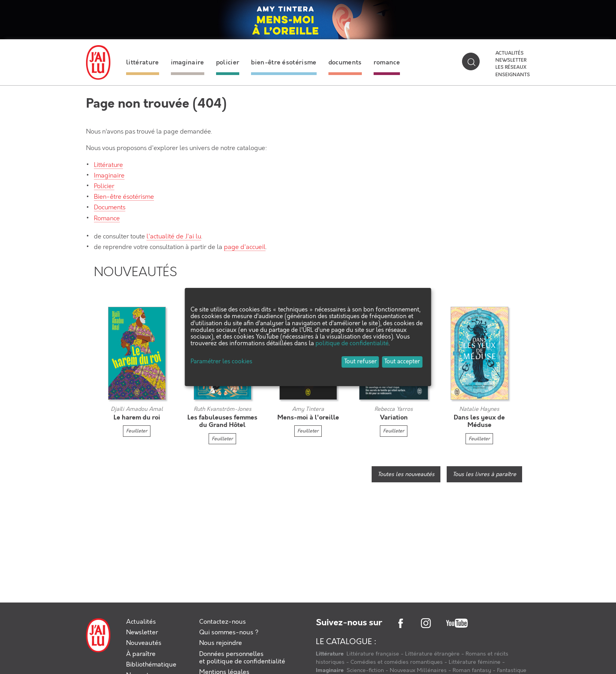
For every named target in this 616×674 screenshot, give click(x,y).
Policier (104, 186)
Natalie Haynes (479, 409)
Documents (110, 208)
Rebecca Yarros (394, 409)
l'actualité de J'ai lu (174, 237)
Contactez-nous (223, 622)
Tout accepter (402, 362)
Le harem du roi (137, 418)
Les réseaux (511, 68)
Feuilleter (137, 431)
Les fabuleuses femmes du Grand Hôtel (222, 421)
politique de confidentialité (352, 344)
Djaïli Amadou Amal (137, 409)
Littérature (108, 165)
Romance (107, 219)
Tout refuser (360, 362)
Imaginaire (109, 176)
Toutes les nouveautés (406, 474)
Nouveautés (144, 643)
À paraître (141, 654)
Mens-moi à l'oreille (308, 418)
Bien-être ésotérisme (124, 197)
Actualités (510, 53)
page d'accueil (245, 247)
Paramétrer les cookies (221, 362)
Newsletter (511, 60)
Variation (394, 418)
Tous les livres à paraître (484, 474)
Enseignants (513, 75)
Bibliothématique (151, 665)
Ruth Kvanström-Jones (223, 409)
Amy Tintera (308, 409)
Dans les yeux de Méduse (479, 421)
